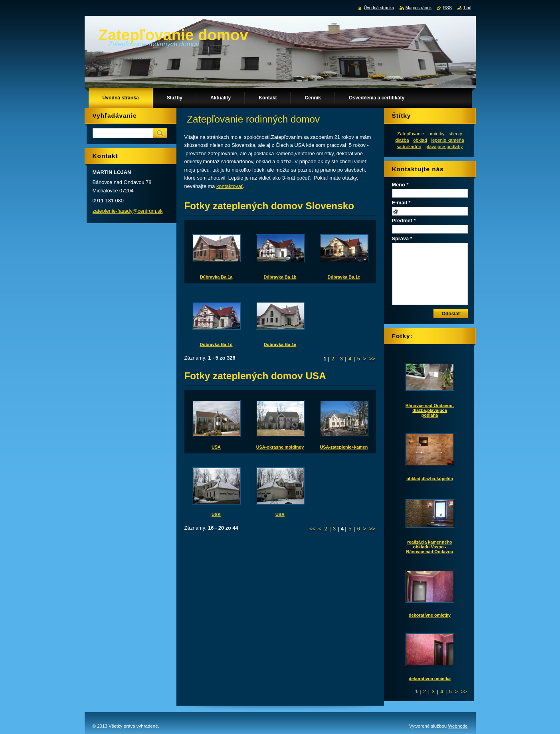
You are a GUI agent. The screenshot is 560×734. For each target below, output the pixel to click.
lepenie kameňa (447, 140)
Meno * (400, 185)
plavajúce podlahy (444, 146)
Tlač (467, 8)
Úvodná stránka (379, 8)
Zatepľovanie (411, 134)
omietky (436, 134)
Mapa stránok (419, 8)
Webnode (458, 726)
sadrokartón (409, 146)
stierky (455, 134)
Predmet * (404, 221)
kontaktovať (230, 186)
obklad (420, 140)
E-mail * (401, 203)
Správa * (402, 238)
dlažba (402, 140)
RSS (447, 8)
